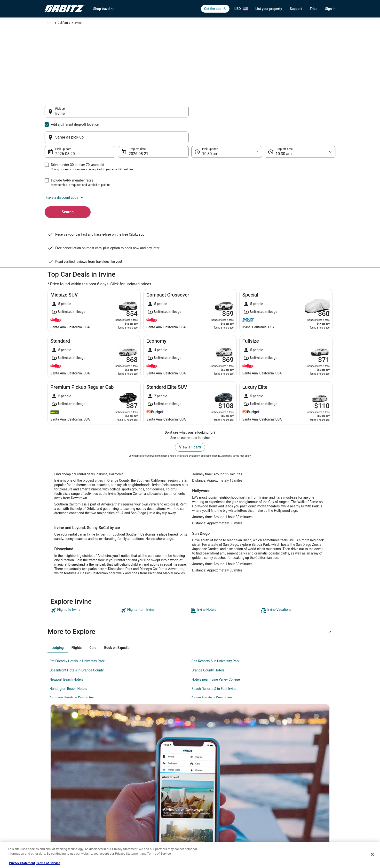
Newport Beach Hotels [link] (66, 632)
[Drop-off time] (300, 129)
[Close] (372, 854)
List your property (269, 9)
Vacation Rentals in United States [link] (141, 772)
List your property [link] (56, 779)
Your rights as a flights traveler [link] (290, 803)
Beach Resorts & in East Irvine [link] (214, 641)
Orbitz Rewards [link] (54, 818)
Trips (314, 9)
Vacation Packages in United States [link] (143, 795)
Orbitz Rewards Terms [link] (209, 795)
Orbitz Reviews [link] (129, 803)
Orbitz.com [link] (52, 24)
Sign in (330, 9)
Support (296, 9)
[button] (190, 174)
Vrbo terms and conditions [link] (212, 787)
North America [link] (90, 24)
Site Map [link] (50, 810)
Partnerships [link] (53, 787)
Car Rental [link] (70, 24)
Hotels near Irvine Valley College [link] (216, 632)
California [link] (147, 24)
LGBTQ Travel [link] (128, 818)
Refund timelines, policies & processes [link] (295, 787)
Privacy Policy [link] (204, 764)
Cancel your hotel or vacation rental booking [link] (298, 772)
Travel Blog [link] (127, 834)
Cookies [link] (200, 772)
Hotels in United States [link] (135, 764)
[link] (85, 563)
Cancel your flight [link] (281, 779)
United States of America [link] (120, 24)
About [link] (48, 764)
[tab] (58, 600)
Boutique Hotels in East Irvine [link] (72, 650)
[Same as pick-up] (263, 114)
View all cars (190, 400)
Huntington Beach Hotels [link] (68, 641)
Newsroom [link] (52, 795)
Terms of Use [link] (203, 779)
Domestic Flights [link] (131, 787)
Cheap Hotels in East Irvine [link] (212, 650)
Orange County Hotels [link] (208, 623)
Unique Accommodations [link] (136, 826)
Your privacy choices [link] (208, 803)
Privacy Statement (22, 863)
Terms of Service (48, 863)
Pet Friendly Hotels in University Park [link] (77, 613)
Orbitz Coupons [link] (130, 810)
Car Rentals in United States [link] (138, 779)
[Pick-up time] (227, 129)
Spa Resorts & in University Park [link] (215, 613)
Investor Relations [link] (56, 803)
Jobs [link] (48, 772)
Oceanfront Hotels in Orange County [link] (77, 623)
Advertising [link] (52, 826)
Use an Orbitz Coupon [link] (284, 795)
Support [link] (275, 764)
